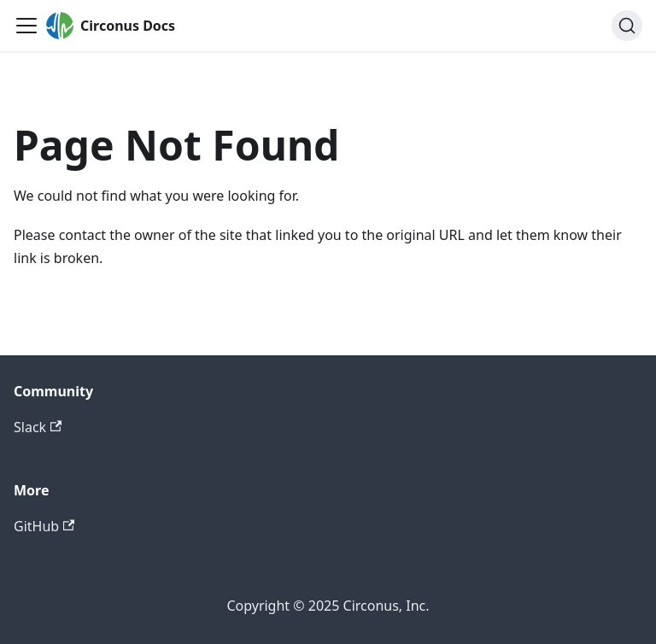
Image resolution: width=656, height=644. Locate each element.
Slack (38, 427)
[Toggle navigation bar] (26, 26)
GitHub (44, 526)
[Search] (627, 26)
